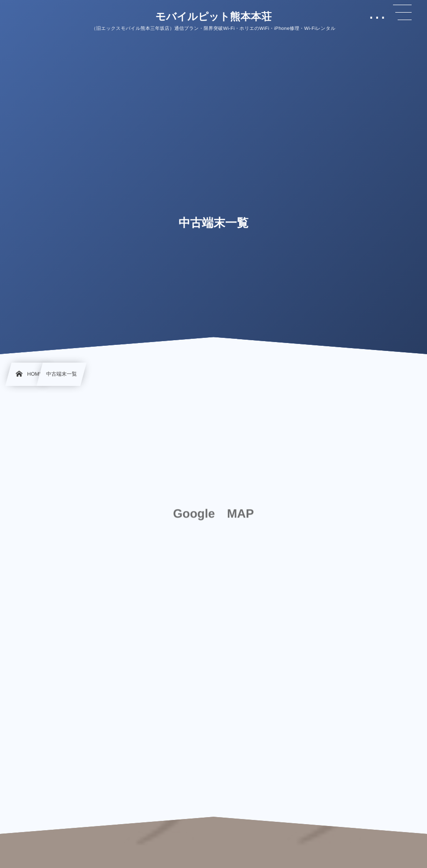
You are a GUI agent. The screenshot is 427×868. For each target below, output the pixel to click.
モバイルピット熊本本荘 (213, 17)
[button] (402, 13)
